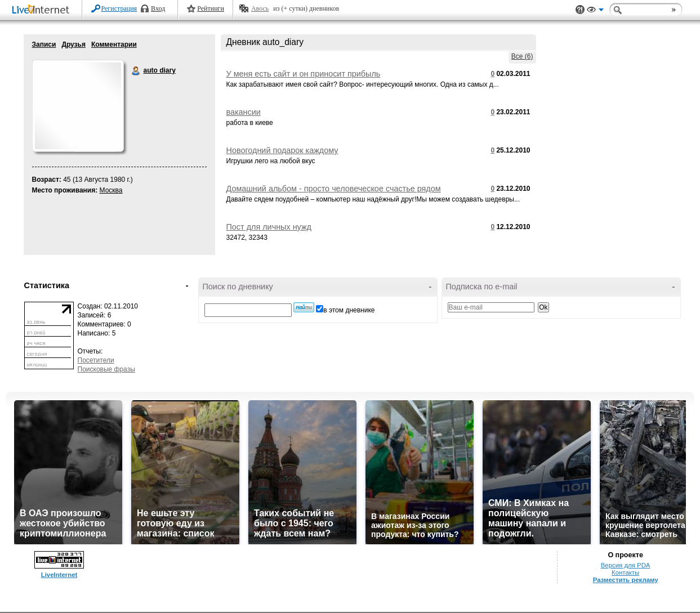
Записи (44, 44)
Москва (111, 190)
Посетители (96, 360)
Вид (595, 11)
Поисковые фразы (106, 369)
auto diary (136, 71)
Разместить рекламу (626, 580)
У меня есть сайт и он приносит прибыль (304, 74)
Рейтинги (211, 8)
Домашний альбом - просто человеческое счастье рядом (334, 189)
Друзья (73, 44)
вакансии (244, 112)
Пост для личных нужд (269, 227)
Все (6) (522, 56)
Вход (158, 8)
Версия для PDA (626, 565)
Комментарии (114, 44)
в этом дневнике (349, 310)
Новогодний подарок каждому (282, 150)
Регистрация (119, 8)
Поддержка (580, 10)
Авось (260, 8)
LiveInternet (43, 10)
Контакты (625, 572)
